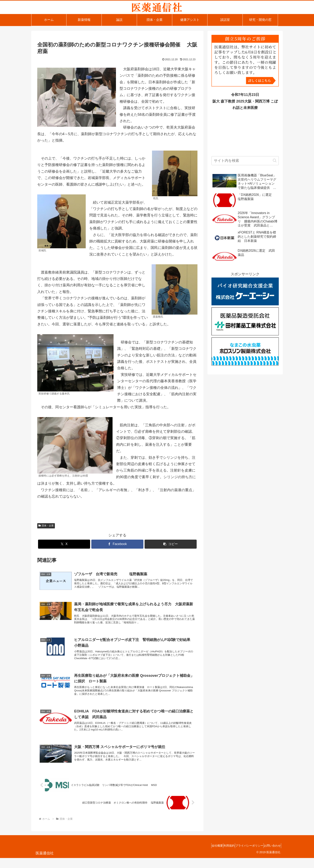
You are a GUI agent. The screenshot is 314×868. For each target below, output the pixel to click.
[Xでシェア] (64, 544)
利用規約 (220, 856)
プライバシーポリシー (244, 856)
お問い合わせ (271, 856)
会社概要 (205, 856)
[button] (171, 544)
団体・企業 (46, 526)
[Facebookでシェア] (117, 544)
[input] (245, 161)
